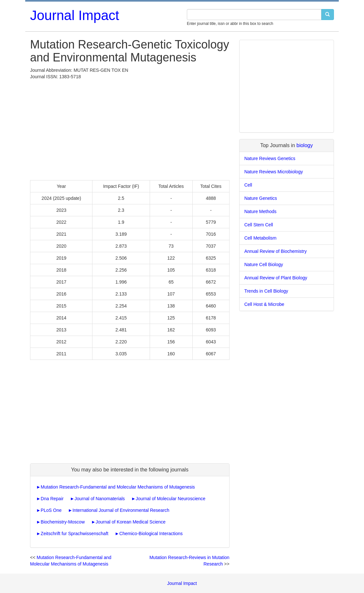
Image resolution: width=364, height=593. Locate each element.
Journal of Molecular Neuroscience (171, 499)
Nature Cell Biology (264, 264)
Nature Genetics (261, 198)
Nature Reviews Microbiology (274, 172)
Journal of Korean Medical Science (131, 522)
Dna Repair (52, 499)
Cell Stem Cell (259, 225)
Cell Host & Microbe (264, 304)
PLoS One (51, 510)
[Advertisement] (130, 128)
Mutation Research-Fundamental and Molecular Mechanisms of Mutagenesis (118, 487)
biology (305, 145)
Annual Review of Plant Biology (276, 278)
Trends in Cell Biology (266, 291)
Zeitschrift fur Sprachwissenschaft (75, 534)
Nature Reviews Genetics (270, 158)
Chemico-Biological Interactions (151, 534)
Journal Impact (75, 15)
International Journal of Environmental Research (121, 510)
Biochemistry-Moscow (63, 522)
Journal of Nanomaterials (100, 499)
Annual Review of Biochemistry (276, 251)
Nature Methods (261, 211)
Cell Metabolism (261, 238)
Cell (248, 185)
